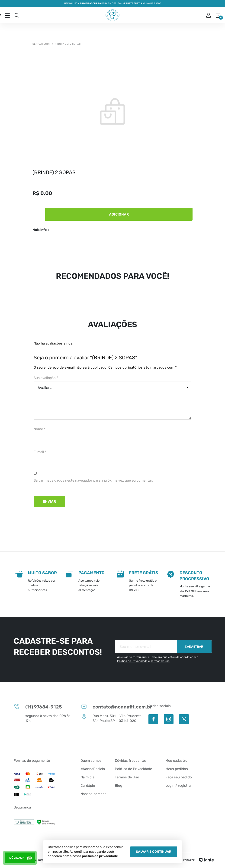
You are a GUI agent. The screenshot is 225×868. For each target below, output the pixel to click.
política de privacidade (100, 856)
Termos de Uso (127, 777)
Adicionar (119, 214)
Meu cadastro (176, 761)
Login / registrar (179, 786)
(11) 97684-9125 (38, 707)
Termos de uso (160, 661)
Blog (119, 786)
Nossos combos (93, 794)
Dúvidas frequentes (131, 761)
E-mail (40, 452)
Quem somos (91, 761)
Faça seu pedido (179, 777)
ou (205, 15)
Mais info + (41, 230)
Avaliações (112, 324)
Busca (17, 15)
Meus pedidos (177, 769)
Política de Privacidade (132, 661)
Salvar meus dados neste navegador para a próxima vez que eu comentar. (93, 480)
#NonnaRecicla (93, 769)
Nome (40, 429)
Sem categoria (43, 44)
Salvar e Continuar (154, 852)
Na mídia (87, 777)
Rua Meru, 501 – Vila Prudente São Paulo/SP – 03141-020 (111, 718)
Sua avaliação (46, 378)
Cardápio (88, 786)
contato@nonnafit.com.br (112, 707)
